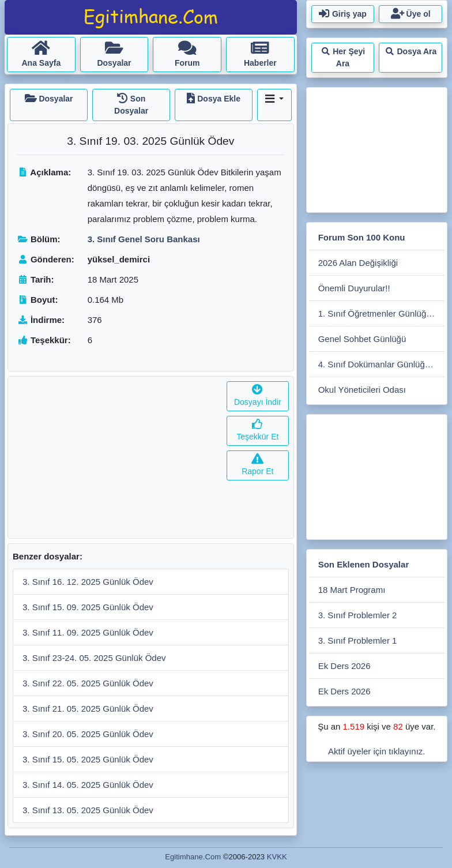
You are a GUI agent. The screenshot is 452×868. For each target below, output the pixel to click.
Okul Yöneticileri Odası (362, 390)
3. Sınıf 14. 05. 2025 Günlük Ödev (88, 785)
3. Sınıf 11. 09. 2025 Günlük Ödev (88, 632)
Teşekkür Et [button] (257, 431)
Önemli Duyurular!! (354, 288)
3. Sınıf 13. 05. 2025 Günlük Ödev (88, 810)
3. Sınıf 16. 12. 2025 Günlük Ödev (88, 582)
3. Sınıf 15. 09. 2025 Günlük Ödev (88, 607)
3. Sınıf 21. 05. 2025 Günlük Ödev (88, 709)
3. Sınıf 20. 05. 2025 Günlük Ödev (88, 734)
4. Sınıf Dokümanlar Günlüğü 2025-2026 (381, 364)
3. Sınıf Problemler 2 (358, 615)
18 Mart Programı (352, 590)
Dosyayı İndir (258, 396)
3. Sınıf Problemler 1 (358, 640)
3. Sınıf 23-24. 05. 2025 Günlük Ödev (94, 658)
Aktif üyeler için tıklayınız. (376, 751)
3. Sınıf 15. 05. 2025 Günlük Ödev (88, 759)
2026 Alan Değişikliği (358, 263)
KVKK (277, 857)
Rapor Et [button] (257, 465)
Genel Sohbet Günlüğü (362, 339)
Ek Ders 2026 (344, 666)
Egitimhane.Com (193, 857)
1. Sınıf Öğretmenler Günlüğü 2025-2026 (381, 313)
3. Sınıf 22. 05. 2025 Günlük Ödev (88, 683)
